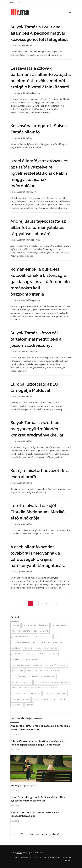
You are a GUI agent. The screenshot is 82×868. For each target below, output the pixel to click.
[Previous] (26, 603)
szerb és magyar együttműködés (41, 688)
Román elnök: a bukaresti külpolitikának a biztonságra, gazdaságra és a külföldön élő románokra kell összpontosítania (40, 282)
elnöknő (62, 699)
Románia (44, 671)
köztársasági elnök (28, 631)
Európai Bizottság (49, 682)
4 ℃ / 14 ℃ (15, 3)
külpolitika (57, 671)
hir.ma (19, 853)
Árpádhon (44, 625)
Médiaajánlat (54, 857)
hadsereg (27, 648)
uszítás (40, 654)
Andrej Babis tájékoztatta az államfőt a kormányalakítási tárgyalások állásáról (38, 227)
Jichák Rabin (17, 654)
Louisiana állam (59, 625)
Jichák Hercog (51, 648)
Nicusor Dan (17, 671)
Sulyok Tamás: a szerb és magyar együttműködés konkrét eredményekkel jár (37, 429)
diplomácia (32, 671)
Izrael (38, 648)
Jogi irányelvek (40, 857)
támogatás (17, 705)
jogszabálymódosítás (22, 637)
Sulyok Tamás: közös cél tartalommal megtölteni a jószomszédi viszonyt (36, 339)
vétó (57, 637)
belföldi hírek (18, 676)
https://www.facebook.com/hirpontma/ (36, 834)
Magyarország (48, 676)
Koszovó (58, 642)
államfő (44, 631)
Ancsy (20, 46)
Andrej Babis (17, 659)
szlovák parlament (21, 642)
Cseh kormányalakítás (56, 665)
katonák (16, 648)
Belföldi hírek (32, 351)
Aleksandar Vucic (20, 693)
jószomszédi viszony (22, 682)
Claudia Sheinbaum (21, 699)
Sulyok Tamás (29, 625)
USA (13, 631)
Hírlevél (68, 861)
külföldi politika (42, 642)
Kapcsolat (66, 857)
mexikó (36, 699)
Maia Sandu (17, 688)
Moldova (65, 682)
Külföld (29, 46)
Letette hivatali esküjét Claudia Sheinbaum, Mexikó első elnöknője (38, 512)
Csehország (32, 659)
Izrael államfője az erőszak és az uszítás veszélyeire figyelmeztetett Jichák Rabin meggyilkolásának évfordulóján (39, 173)
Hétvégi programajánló (24, 785)
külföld (16, 625)
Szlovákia (33, 676)
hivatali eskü (49, 699)
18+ (35, 192)
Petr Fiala (62, 693)
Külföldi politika (33, 93)
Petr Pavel (49, 693)
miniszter (36, 693)
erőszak (30, 654)
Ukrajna (29, 705)
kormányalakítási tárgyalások (27, 665)
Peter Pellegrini (44, 637)
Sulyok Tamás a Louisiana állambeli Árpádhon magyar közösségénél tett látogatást (39, 33)
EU (36, 682)
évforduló (52, 654)
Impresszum (26, 857)
